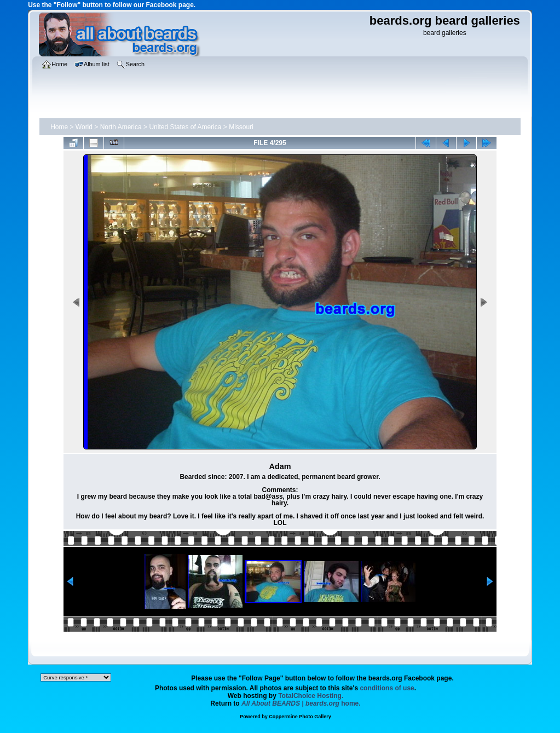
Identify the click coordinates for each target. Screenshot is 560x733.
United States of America (185, 127)
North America (121, 127)
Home (59, 127)
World (84, 127)
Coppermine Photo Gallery (300, 717)
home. (301, 703)
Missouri (241, 127)
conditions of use (387, 688)
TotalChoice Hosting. (311, 696)
